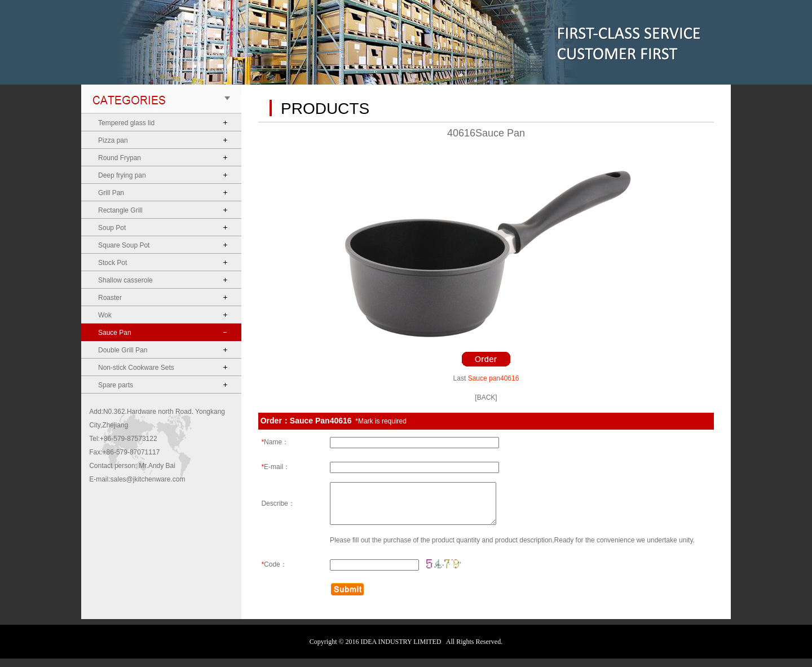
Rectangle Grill (120, 210)
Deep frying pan (122, 175)
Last (460, 378)
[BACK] (486, 397)
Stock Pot (112, 263)
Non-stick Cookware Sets (136, 368)
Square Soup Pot (124, 245)
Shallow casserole (125, 280)
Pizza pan (113, 140)
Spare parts (116, 385)
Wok (105, 315)
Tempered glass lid (126, 123)
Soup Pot (112, 228)
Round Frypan (120, 158)
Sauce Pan (115, 333)
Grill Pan (111, 193)
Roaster (110, 298)
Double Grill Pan (123, 350)
